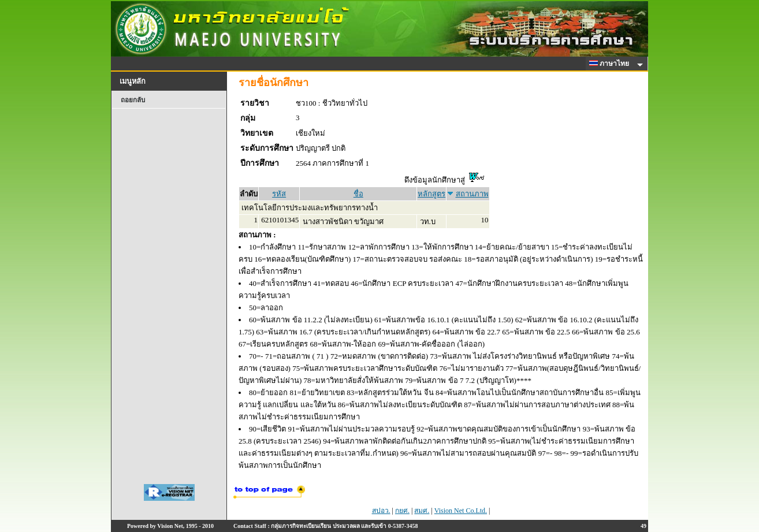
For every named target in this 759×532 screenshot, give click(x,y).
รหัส (279, 194)
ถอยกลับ (133, 100)
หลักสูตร (431, 194)
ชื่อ (358, 194)
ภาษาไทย (611, 64)
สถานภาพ (472, 194)
